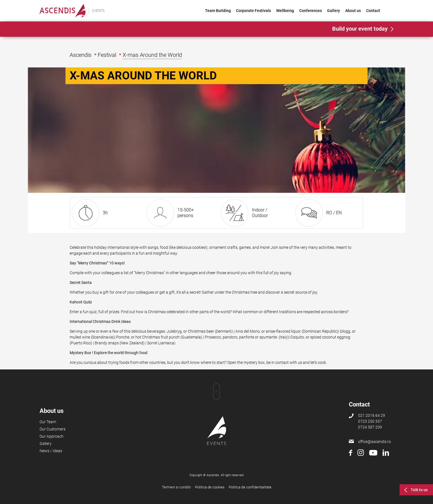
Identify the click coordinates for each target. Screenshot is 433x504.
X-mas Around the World (152, 55)
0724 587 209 (370, 427)
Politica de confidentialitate (250, 487)
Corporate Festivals (253, 11)
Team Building (218, 11)
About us (353, 11)
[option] (216, 130)
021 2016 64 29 (372, 415)
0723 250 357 (370, 421)
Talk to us (419, 490)
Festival (107, 55)
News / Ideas (51, 451)
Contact (373, 11)
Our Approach (52, 436)
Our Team (48, 422)
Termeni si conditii (176, 487)
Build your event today (360, 29)
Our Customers (53, 429)
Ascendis (81, 55)
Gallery (334, 11)
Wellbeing (285, 11)
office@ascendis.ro (374, 442)
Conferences (311, 11)
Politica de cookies (210, 487)
